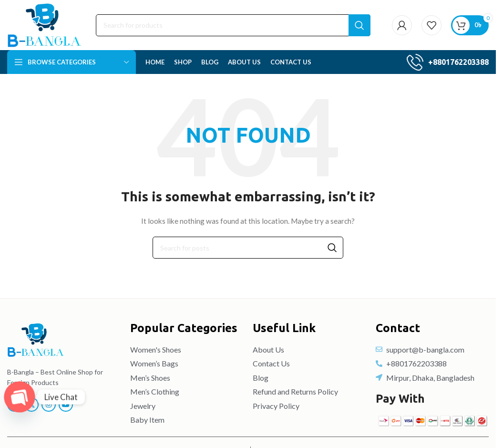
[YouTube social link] (66, 405)
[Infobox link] (448, 62)
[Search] (233, 25)
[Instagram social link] (49, 405)
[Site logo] (44, 24)
